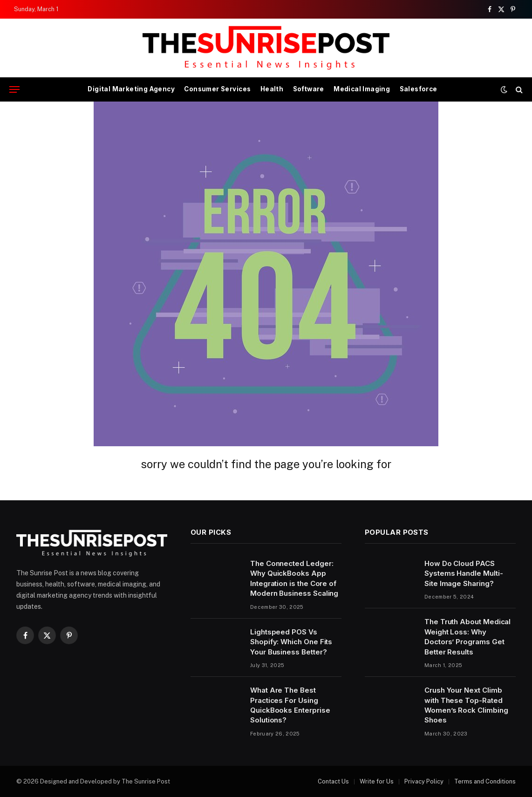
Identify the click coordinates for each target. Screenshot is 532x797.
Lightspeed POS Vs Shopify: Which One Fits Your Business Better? (291, 642)
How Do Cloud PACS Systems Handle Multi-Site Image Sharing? (464, 573)
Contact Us (333, 781)
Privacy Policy (424, 781)
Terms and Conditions (485, 781)
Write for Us (377, 781)
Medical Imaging (362, 89)
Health (272, 89)
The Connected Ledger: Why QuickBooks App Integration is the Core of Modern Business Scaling (294, 578)
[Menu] (14, 90)
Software (309, 89)
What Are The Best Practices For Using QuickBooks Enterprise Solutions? (290, 705)
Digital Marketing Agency (131, 89)
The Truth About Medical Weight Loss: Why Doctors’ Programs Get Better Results (467, 637)
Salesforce (419, 89)
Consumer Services (217, 89)
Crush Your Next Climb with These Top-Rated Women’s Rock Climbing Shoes (466, 705)
